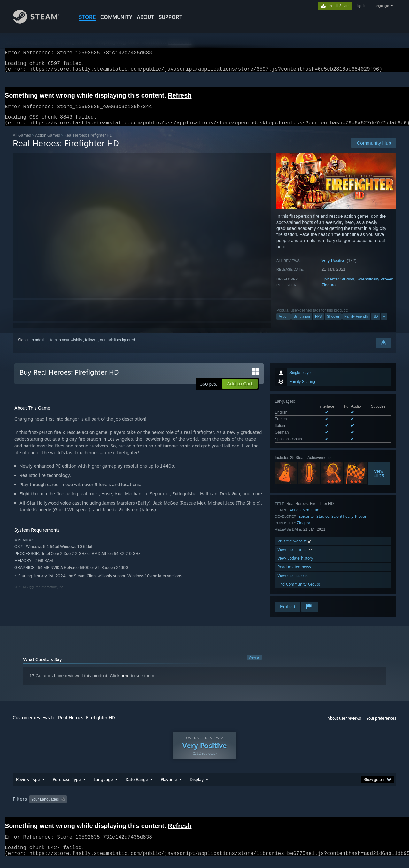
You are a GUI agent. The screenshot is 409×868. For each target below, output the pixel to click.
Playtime (169, 787)
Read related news (294, 575)
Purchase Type (67, 787)
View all (254, 665)
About (146, 17)
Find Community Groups (299, 592)
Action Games (48, 143)
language (381, 6)
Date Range (137, 787)
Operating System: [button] (258, 807)
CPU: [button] (291, 807)
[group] (204, 807)
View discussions (293, 583)
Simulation (302, 324)
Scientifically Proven (375, 287)
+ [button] (384, 324)
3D (375, 324)
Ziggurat (329, 292)
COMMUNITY (116, 17)
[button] (240, 391)
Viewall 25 (379, 481)
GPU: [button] (313, 807)
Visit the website (295, 549)
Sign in (24, 348)
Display (197, 787)
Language (103, 787)
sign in (361, 6)
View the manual (295, 557)
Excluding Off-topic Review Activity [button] (110, 807)
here (125, 683)
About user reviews (344, 726)
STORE (87, 17)
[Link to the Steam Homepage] (41, 22)
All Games (22, 143)
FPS (318, 324)
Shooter (333, 324)
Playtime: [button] (159, 807)
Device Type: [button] (340, 807)
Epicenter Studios (338, 287)
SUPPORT (171, 17)
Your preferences (381, 726)
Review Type (28, 787)
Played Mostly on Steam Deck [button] (205, 807)
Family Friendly (356, 324)
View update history (295, 566)
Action (284, 324)
